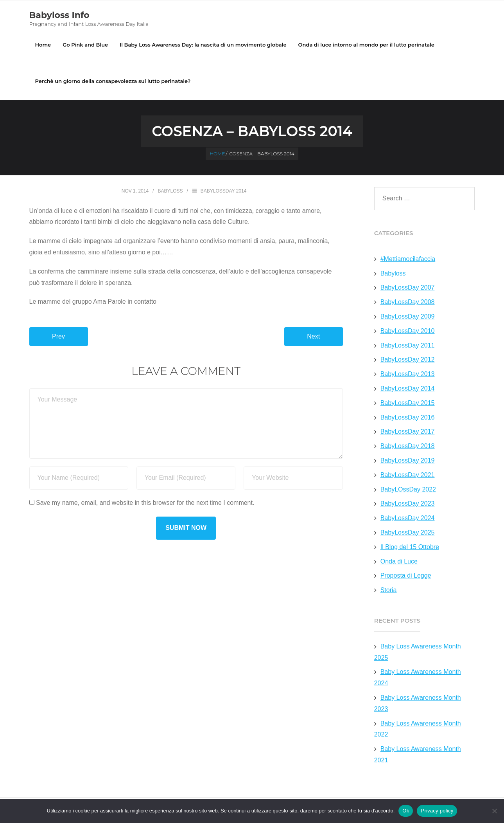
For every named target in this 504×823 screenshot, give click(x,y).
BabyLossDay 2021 (408, 475)
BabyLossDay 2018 (408, 446)
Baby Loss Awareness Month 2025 (418, 652)
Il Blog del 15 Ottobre (410, 547)
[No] (494, 811)
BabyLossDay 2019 (408, 460)
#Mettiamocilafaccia (408, 259)
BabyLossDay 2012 (408, 359)
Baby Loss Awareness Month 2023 (418, 703)
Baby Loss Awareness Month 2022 (418, 729)
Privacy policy (437, 811)
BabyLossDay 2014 (224, 191)
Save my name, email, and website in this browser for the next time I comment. (145, 503)
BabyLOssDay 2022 (408, 489)
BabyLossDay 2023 (408, 503)
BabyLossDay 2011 (408, 345)
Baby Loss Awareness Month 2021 (418, 755)
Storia (389, 590)
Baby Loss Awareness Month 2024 (418, 677)
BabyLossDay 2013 (408, 374)
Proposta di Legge (406, 575)
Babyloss (170, 191)
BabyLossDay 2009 (408, 316)
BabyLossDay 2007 (408, 287)
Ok (406, 811)
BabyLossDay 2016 (408, 417)
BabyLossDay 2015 (408, 403)
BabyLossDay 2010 (408, 331)
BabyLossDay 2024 (408, 518)
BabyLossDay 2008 (408, 302)
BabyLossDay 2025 (408, 532)
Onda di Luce (399, 561)
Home (43, 45)
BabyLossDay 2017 (408, 431)
